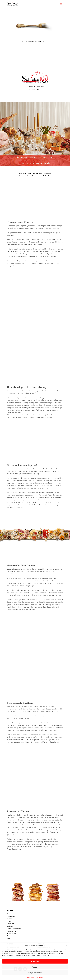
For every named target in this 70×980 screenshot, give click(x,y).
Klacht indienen (12, 934)
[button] (67, 946)
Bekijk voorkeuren (35, 973)
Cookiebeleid (30, 977)
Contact (10, 921)
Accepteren (35, 961)
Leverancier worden (14, 929)
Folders (10, 919)
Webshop (10, 926)
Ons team (10, 924)
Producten (11, 914)
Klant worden (12, 931)
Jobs (8, 938)
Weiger (35, 967)
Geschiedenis (12, 916)
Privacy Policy (39, 977)
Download (10, 936)
